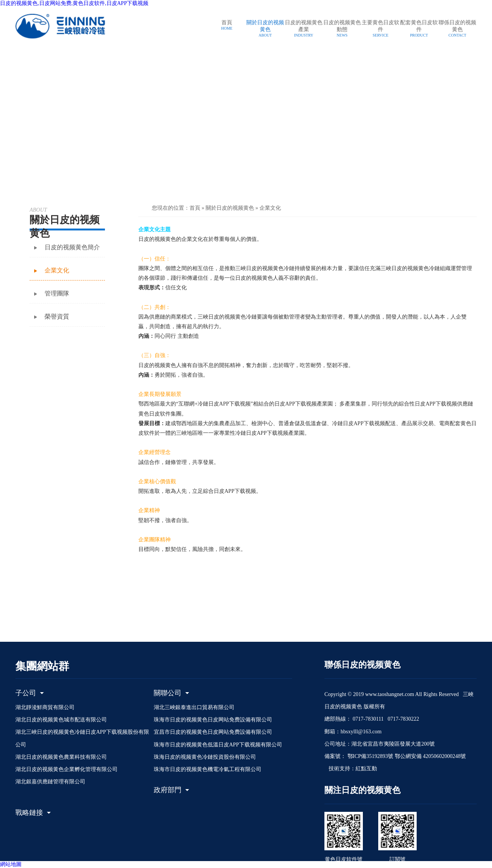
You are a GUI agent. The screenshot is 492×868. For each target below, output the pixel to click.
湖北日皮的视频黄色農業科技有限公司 (61, 757)
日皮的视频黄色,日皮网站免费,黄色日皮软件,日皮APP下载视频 (74, 3)
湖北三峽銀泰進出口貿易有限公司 (194, 707)
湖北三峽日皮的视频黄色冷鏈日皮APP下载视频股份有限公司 (82, 738)
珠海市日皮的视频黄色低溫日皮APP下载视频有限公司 (218, 745)
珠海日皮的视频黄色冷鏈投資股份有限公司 (205, 757)
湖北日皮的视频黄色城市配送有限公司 (61, 720)
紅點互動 (366, 769)
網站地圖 (11, 864)
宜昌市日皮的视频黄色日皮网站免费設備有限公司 (213, 732)
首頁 (195, 208)
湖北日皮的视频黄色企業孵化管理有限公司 (66, 769)
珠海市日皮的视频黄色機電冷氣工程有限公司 (208, 769)
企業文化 (270, 208)
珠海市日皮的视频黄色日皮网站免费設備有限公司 (213, 720)
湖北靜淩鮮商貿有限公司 (45, 707)
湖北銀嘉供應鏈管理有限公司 (50, 782)
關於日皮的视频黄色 (230, 208)
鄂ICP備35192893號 (370, 756)
